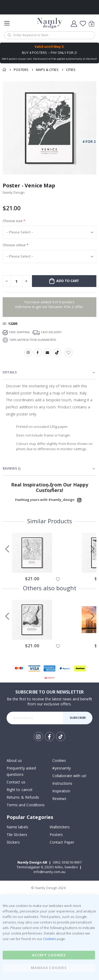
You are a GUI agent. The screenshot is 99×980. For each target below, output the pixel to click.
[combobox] (49, 35)
